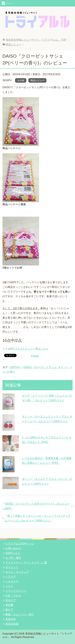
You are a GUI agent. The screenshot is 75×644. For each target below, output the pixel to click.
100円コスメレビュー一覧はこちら (28, 349)
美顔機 (9, 605)
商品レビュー (37, 80)
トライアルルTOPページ (20, 544)
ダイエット (12, 567)
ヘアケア (11, 577)
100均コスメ (13, 553)
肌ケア (9, 610)
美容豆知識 (12, 624)
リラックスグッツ (16, 591)
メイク (9, 586)
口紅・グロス (13, 596)
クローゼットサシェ (45, 367)
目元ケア (11, 600)
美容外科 (11, 619)
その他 (21, 80)
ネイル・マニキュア (17, 572)
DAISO (27, 367)
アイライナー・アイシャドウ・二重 (26, 563)
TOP (36, 40)
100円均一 (16, 367)
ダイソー (63, 367)
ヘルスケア (12, 581)
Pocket (35, 356)
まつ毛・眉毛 (13, 558)
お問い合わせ (13, 548)
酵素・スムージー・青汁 (20, 614)
